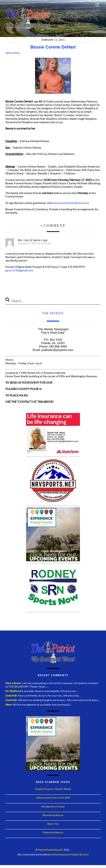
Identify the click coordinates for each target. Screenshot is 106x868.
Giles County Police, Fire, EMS (53, 798)
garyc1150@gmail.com (19, 270)
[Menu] (97, 5)
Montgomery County (53, 806)
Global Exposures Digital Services (70, 854)
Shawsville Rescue (53, 832)
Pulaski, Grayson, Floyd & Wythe (53, 789)
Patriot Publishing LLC (51, 850)
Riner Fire (53, 824)
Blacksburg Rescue (53, 815)
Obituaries (13, 53)
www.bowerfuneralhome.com (71, 203)
